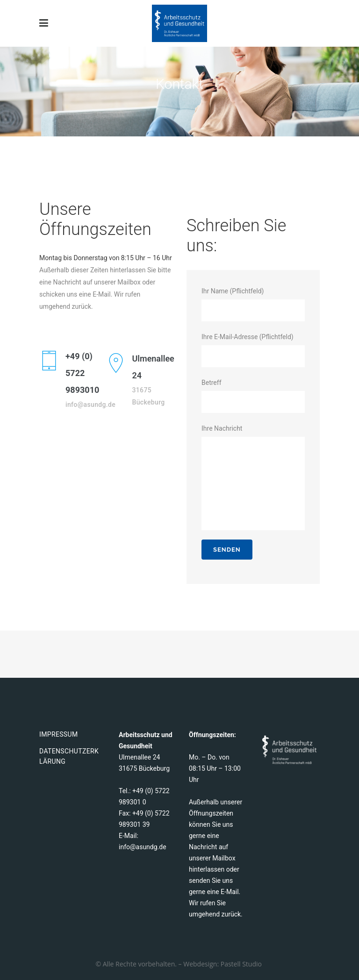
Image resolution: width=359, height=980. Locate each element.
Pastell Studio (242, 964)
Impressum (59, 734)
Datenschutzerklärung (69, 756)
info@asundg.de (143, 847)
